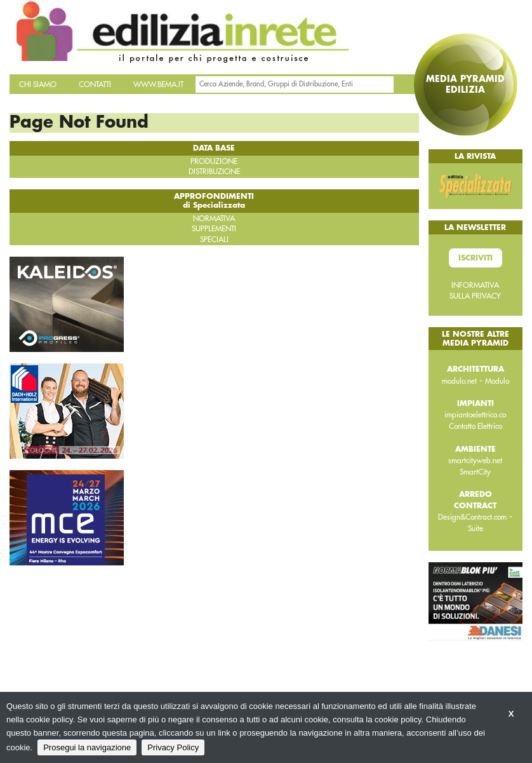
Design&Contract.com (472, 517)
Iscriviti (475, 258)
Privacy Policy (173, 747)
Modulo (497, 381)
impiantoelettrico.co (475, 415)
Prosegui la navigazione (87, 747)
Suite (475, 529)
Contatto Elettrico (475, 426)
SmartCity (475, 472)
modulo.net (459, 381)
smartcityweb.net (475, 461)
